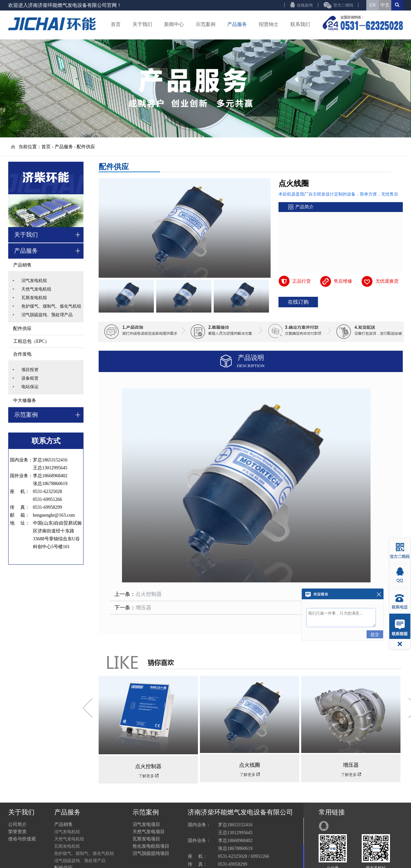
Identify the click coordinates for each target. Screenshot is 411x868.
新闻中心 (174, 24)
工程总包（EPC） (31, 341)
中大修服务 (25, 400)
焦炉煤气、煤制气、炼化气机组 (51, 306)
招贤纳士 (269, 24)
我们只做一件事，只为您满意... (341, 618)
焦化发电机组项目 (151, 846)
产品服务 (237, 24)
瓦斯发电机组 (34, 298)
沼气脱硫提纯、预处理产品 (47, 315)
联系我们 (300, 24)
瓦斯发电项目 (146, 839)
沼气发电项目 (146, 824)
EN (373, 5)
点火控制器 (149, 594)
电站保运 (30, 387)
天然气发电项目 (149, 832)
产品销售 (22, 265)
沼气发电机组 (34, 281)
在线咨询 (305, 5)
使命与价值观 (22, 839)
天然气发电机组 (36, 289)
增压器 (143, 608)
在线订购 (298, 302)
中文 (385, 5)
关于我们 (142, 24)
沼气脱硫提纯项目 (151, 853)
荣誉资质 (17, 832)
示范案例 (205, 24)
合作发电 (22, 354)
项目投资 (30, 370)
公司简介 (17, 824)
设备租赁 (30, 378)
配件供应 (86, 147)
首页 (116, 24)
